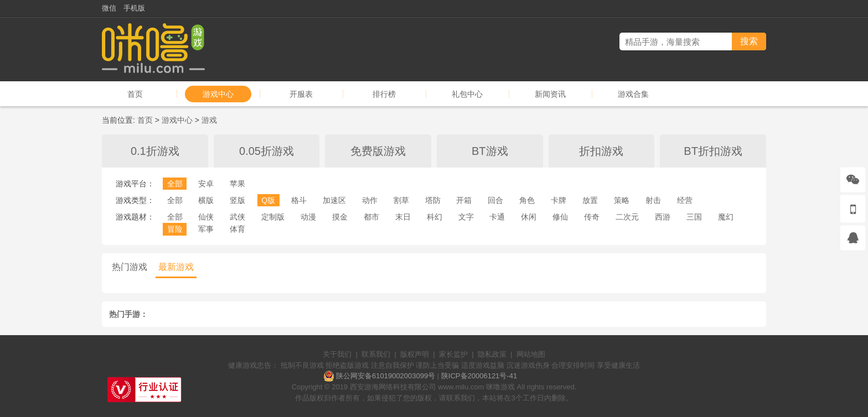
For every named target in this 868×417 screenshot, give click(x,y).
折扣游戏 (601, 151)
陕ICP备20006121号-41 (479, 376)
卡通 (497, 217)
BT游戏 (490, 151)
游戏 (209, 120)
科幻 (435, 217)
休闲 (529, 217)
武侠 (237, 217)
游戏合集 (633, 94)
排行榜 (384, 94)
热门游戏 (130, 267)
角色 (527, 200)
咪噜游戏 (500, 387)
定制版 (273, 217)
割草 (401, 200)
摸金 (340, 217)
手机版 (134, 8)
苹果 (237, 184)
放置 (590, 200)
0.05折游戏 (267, 151)
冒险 (175, 229)
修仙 (560, 217)
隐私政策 (492, 354)
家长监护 (453, 354)
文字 (466, 217)
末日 (403, 217)
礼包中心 (467, 94)
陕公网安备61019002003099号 (386, 376)
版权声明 (415, 354)
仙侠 (206, 217)
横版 (206, 200)
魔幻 (726, 217)
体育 (237, 229)
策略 (622, 200)
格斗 (299, 200)
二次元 (627, 217)
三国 (694, 217)
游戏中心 (218, 94)
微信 (109, 8)
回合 (495, 200)
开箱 (464, 200)
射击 (653, 200)
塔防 (433, 200)
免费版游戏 (378, 151)
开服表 (301, 94)
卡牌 (559, 200)
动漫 (308, 217)
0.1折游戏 (155, 151)
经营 (685, 200)
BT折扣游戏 (713, 151)
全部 (175, 184)
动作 (370, 200)
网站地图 (531, 354)
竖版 (237, 200)
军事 (206, 229)
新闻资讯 (550, 94)
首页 (135, 94)
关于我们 (337, 354)
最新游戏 (176, 267)
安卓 (206, 184)
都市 (371, 217)
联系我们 (376, 354)
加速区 (334, 200)
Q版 (268, 200)
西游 (663, 217)
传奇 (592, 217)
